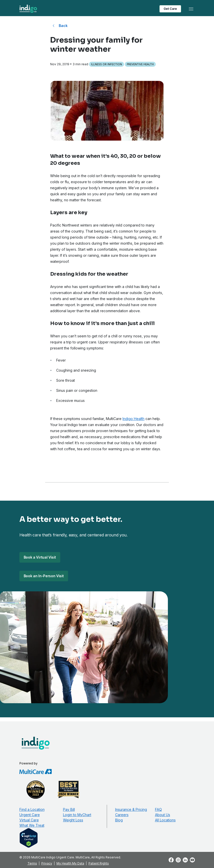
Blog (119, 820)
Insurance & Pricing (131, 809)
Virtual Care (29, 820)
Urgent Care (30, 815)
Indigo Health (133, 419)
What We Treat (32, 825)
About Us (163, 815)
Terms (32, 863)
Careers (122, 815)
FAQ (158, 809)
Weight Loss (73, 820)
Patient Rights (99, 863)
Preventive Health (140, 64)
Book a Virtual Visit (40, 557)
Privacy (47, 863)
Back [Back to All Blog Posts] (63, 26)
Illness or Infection (106, 64)
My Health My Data (70, 863)
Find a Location (32, 809)
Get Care (170, 9)
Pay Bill (69, 809)
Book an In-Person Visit (44, 576)
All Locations (165, 820)
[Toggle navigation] (191, 9)
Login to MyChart (77, 815)
